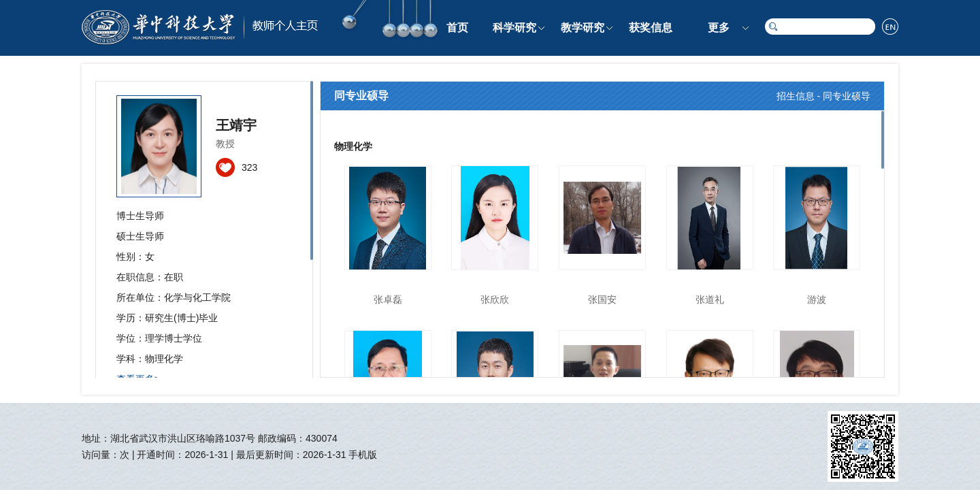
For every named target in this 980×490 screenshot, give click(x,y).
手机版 (363, 455)
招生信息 (796, 96)
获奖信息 (651, 28)
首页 (457, 28)
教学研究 (583, 28)
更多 (719, 28)
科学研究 (514, 28)
